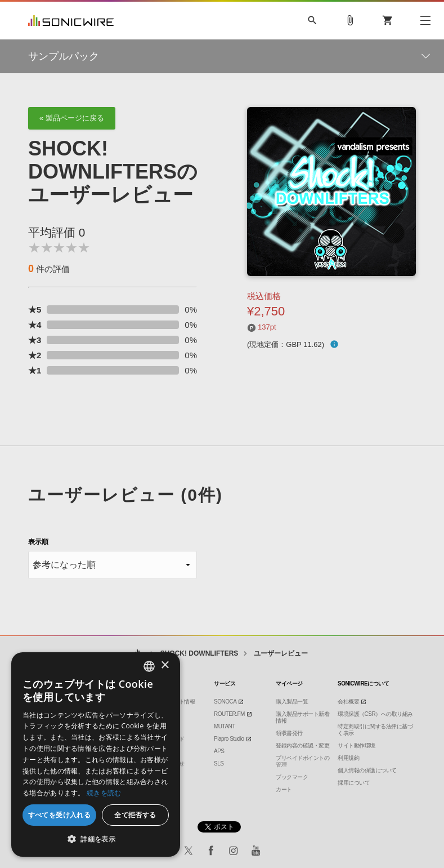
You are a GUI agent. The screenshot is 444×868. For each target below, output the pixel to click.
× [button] (165, 666)
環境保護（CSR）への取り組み (375, 714)
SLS (219, 764)
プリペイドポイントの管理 (302, 761)
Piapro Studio (229, 739)
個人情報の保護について (367, 770)
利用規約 (348, 758)
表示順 (38, 542)
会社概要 (348, 702)
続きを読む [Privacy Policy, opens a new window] (104, 793)
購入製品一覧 (292, 702)
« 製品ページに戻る (72, 118)
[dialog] (96, 755)
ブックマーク (292, 777)
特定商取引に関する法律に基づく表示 (375, 730)
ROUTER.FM (229, 714)
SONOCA (225, 702)
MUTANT (225, 726)
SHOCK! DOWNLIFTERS (199, 653)
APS (219, 751)
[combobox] (149, 666)
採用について (354, 783)
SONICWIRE (71, 21)
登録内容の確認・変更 (302, 745)
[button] (96, 839)
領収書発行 (289, 733)
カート (284, 789)
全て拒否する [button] (135, 815)
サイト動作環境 (356, 745)
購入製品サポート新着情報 (302, 717)
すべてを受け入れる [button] (60, 815)
